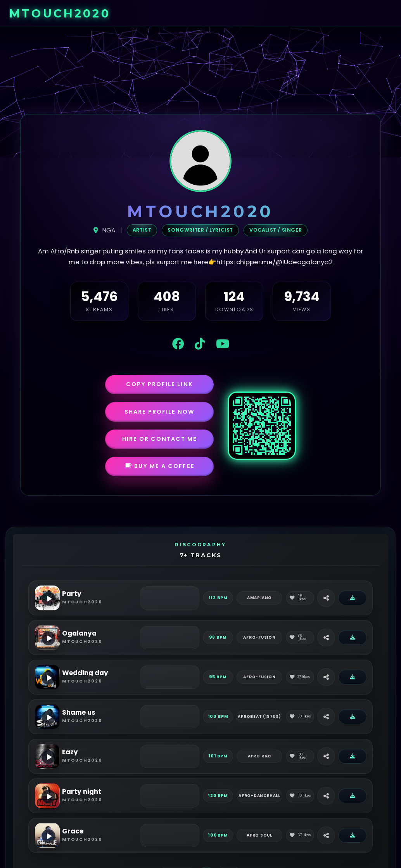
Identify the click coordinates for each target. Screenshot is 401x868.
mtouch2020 (60, 13)
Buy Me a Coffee (159, 466)
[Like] (300, 598)
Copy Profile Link (159, 384)
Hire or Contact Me (160, 439)
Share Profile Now (160, 412)
